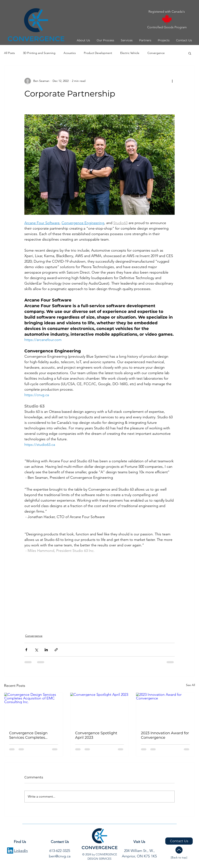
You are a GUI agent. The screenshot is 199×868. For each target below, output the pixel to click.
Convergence (156, 53)
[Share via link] (56, 650)
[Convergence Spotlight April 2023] (100, 709)
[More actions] (172, 81)
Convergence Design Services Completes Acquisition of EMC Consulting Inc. (28, 735)
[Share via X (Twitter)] (36, 650)
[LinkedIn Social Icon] (10, 850)
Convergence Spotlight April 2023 (96, 735)
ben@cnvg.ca (60, 856)
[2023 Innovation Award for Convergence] (165, 709)
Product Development (98, 53)
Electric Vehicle (130, 53)
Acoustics (70, 53)
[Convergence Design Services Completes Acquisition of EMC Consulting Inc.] (34, 709)
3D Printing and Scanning (39, 53)
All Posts (9, 53)
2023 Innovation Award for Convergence (165, 735)
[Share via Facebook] (26, 650)
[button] (83, 40)
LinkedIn (21, 851)
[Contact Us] (179, 841)
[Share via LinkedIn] (46, 650)
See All (190, 685)
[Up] (179, 850)
